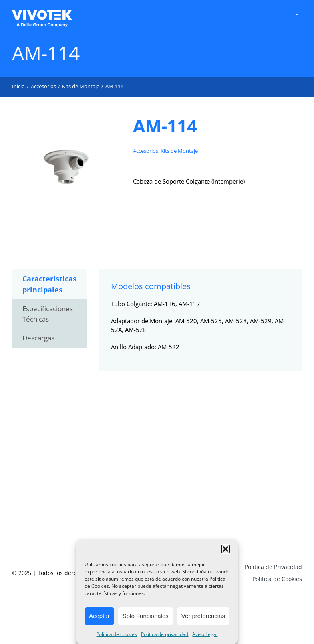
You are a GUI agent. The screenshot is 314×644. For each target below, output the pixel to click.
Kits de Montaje (179, 151)
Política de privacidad (165, 634)
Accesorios (146, 151)
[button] (225, 549)
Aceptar (99, 616)
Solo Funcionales (146, 616)
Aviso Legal (205, 634)
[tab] (49, 284)
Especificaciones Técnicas (48, 314)
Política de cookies (117, 634)
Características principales (49, 284)
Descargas (38, 338)
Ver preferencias (203, 616)
